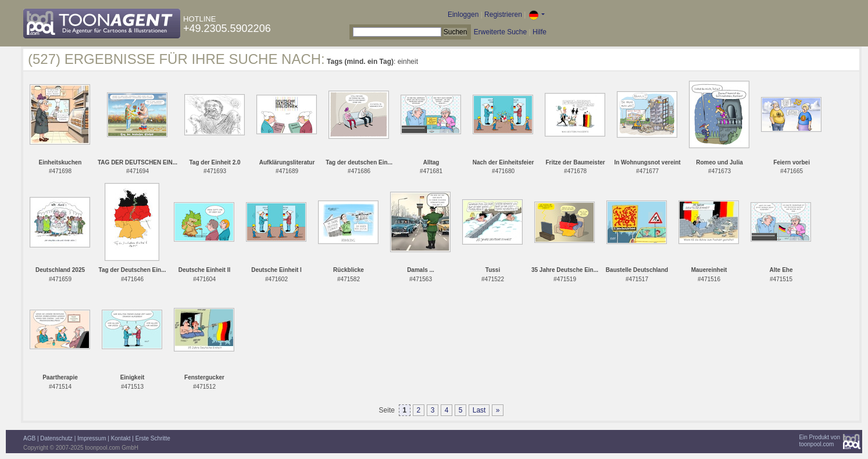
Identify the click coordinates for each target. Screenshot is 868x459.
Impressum (92, 438)
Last (479, 410)
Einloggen (463, 15)
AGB (29, 438)
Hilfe (540, 32)
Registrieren (503, 15)
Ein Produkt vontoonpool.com (819, 441)
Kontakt (121, 438)
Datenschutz (56, 438)
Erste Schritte (153, 438)
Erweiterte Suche (500, 32)
